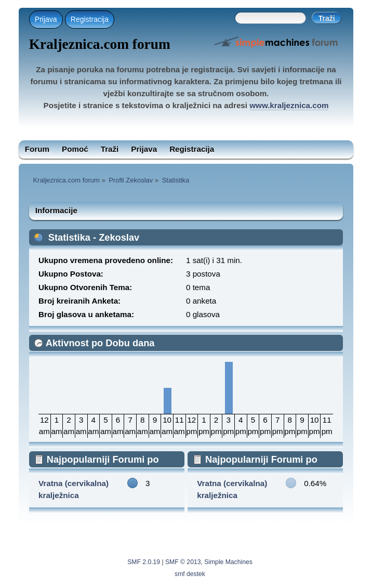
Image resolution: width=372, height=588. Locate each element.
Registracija (90, 19)
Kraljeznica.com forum (100, 44)
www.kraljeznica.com (289, 105)
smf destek (190, 574)
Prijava (46, 19)
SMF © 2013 (183, 562)
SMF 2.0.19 (144, 562)
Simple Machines (228, 562)
